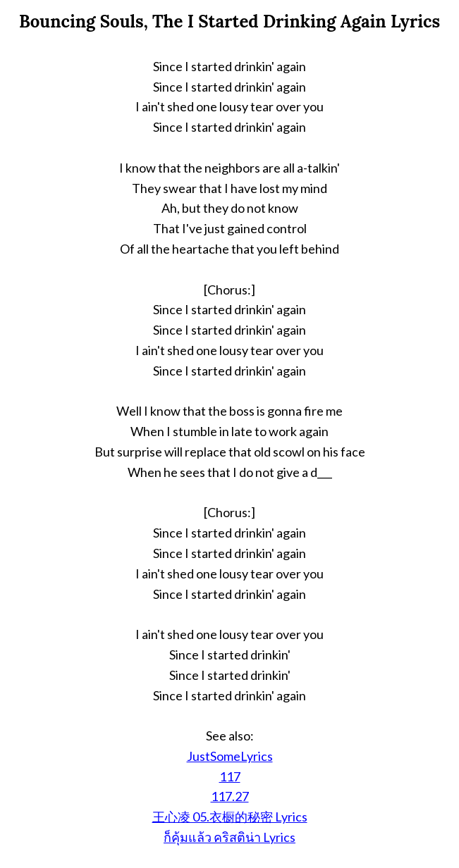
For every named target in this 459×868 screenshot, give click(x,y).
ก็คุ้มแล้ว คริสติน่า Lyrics (229, 837)
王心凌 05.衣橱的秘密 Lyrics (230, 817)
